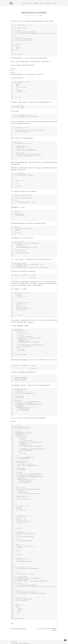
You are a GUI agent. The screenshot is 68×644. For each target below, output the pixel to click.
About (55, 3)
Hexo (17, 642)
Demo (30, 3)
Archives (36, 3)
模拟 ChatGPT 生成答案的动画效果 (18, 627)
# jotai (12, 622)
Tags (42, 3)
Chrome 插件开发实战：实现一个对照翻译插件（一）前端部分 (47, 628)
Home (25, 3)
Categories (48, 3)
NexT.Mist (26, 642)
